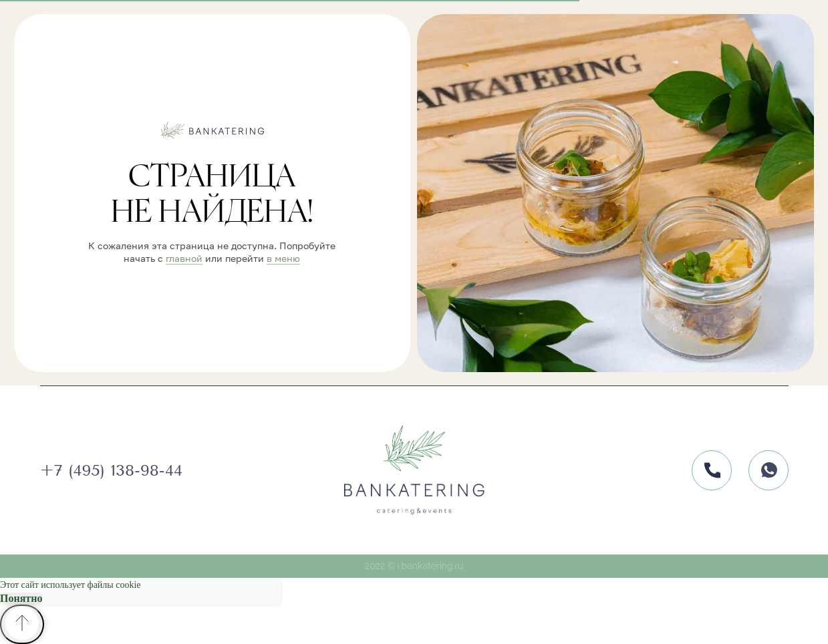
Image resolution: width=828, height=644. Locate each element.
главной (184, 258)
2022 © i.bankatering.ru (414, 566)
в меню (283, 258)
